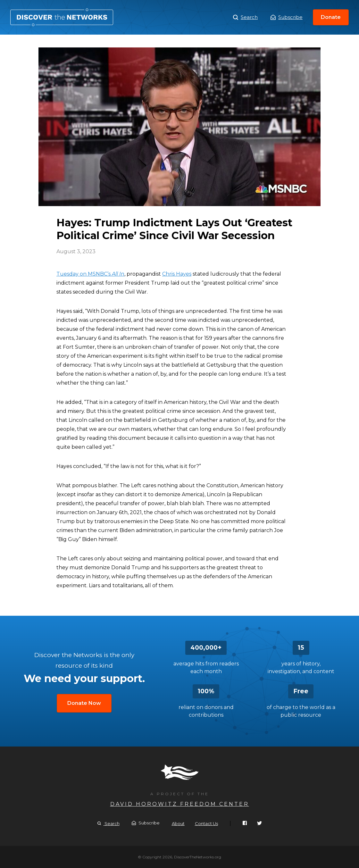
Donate (331, 17)
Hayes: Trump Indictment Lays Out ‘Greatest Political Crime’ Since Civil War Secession (62, 17)
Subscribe (287, 17)
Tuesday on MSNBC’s (90, 274)
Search (245, 17)
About (178, 823)
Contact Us (206, 823)
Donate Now (84, 703)
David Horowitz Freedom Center (180, 804)
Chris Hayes (177, 274)
